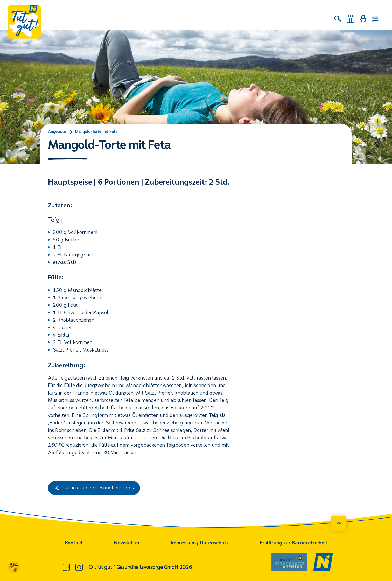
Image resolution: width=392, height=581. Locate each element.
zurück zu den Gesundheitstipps (94, 488)
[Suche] (338, 19)
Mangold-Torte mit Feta (96, 132)
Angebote (57, 132)
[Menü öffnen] (375, 19)
